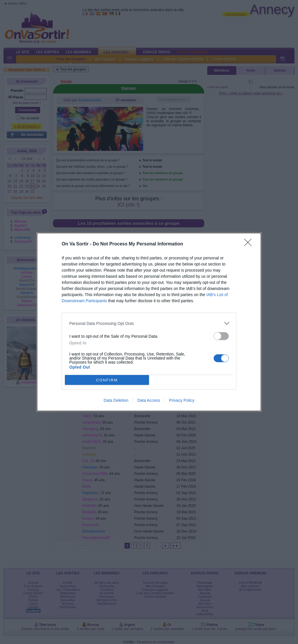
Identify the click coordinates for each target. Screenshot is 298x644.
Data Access (149, 400)
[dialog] (149, 322)
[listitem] (149, 323)
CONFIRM (107, 380)
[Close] (250, 244)
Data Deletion (116, 400)
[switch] (221, 336)
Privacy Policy (182, 400)
